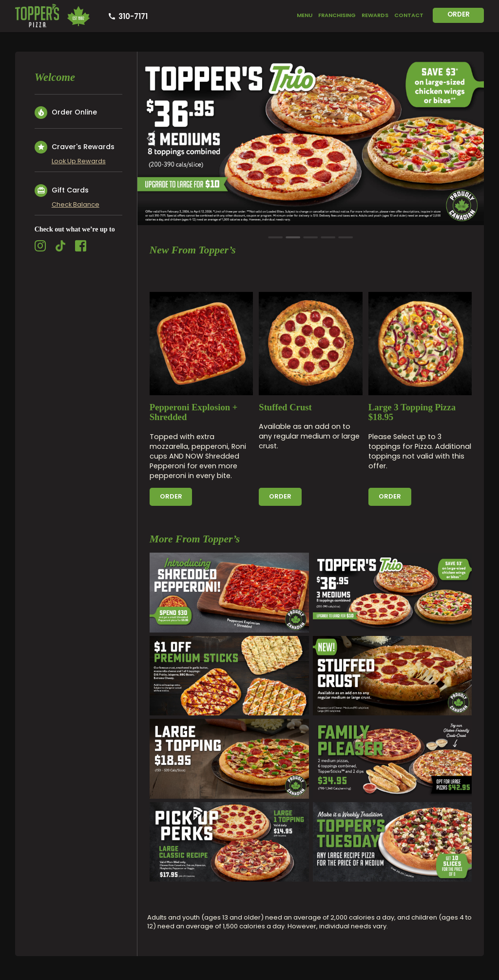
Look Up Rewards (79, 161)
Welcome (55, 77)
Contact (409, 15)
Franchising (337, 15)
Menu (305, 15)
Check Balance (76, 204)
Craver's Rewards (75, 147)
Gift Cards (62, 191)
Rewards (375, 15)
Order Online (66, 113)
